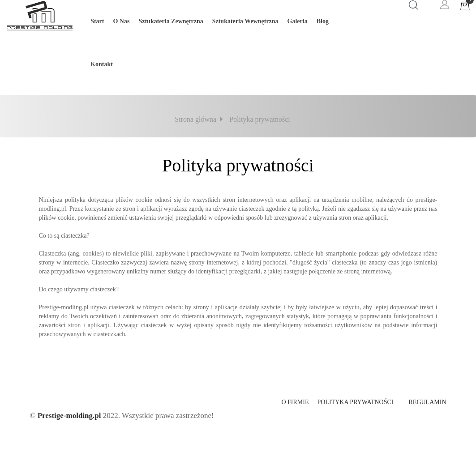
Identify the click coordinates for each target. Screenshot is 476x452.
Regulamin (428, 402)
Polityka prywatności (356, 402)
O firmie (295, 402)
